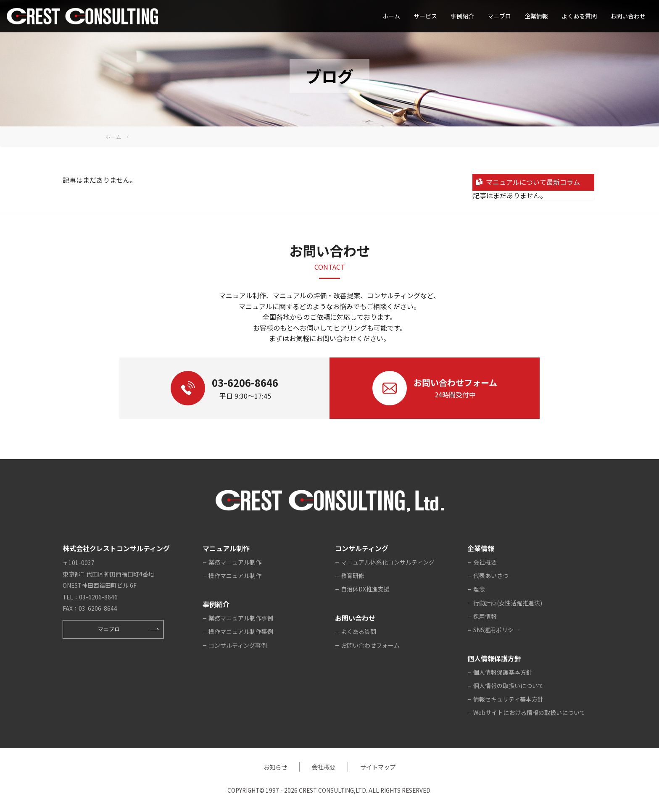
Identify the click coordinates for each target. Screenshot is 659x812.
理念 (479, 589)
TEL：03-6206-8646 (90, 597)
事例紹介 (462, 16)
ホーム (391, 16)
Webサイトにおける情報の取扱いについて (529, 712)
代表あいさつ (491, 575)
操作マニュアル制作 (235, 575)
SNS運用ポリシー (496, 630)
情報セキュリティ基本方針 (508, 699)
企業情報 (536, 16)
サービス (425, 16)
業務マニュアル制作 (235, 562)
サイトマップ (378, 767)
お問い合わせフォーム (370, 645)
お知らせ (275, 767)
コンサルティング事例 (238, 645)
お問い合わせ (628, 16)
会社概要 (485, 562)
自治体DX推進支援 (365, 589)
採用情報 (485, 616)
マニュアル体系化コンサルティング (388, 562)
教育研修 (353, 575)
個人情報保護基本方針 (503, 672)
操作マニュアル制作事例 (241, 631)
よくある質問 (579, 16)
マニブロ (109, 629)
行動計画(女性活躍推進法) (508, 603)
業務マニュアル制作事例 (241, 618)
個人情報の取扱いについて (509, 686)
